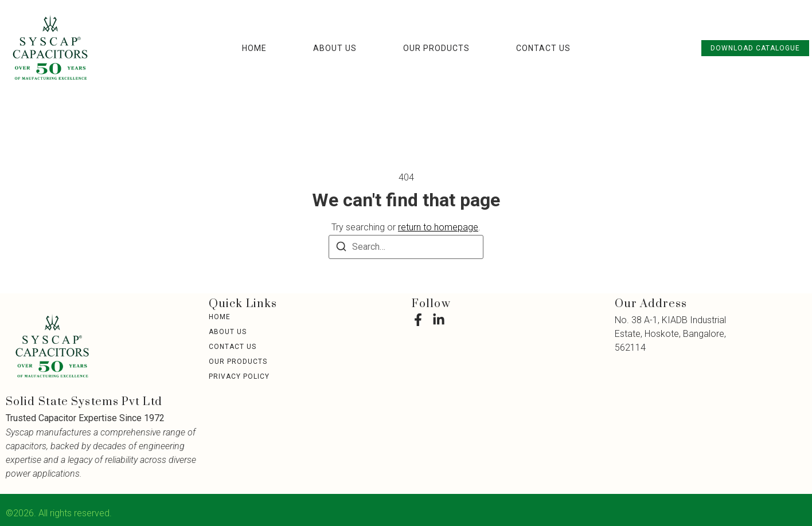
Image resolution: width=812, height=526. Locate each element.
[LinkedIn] (439, 320)
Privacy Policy (239, 376)
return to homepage (438, 227)
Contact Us (543, 48)
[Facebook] (418, 320)
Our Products (436, 48)
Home (254, 48)
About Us (335, 48)
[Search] (341, 248)
